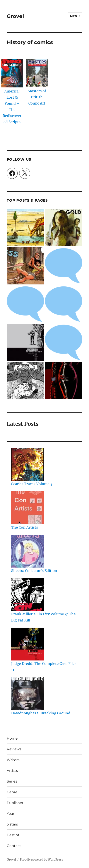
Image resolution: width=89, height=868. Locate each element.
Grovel (15, 16)
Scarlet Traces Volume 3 (32, 484)
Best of (13, 835)
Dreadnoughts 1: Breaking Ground (41, 713)
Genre (12, 792)
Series (12, 781)
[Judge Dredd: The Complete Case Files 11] (27, 644)
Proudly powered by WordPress (41, 860)
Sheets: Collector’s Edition (34, 571)
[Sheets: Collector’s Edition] (27, 551)
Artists (12, 771)
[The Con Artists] (27, 508)
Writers (13, 760)
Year (10, 814)
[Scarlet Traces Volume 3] (27, 464)
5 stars (12, 824)
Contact (14, 846)
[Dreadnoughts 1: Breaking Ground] (27, 694)
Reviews (14, 749)
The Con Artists (25, 527)
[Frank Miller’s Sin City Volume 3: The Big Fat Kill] (27, 595)
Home (12, 738)
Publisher (15, 803)
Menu (75, 16)
